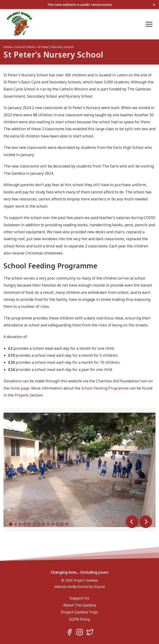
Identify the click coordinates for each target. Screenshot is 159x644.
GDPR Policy (79, 619)
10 (53, 524)
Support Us (79, 598)
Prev (132, 522)
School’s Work (25, 47)
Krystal (99, 587)
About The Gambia (79, 605)
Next (146, 522)
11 (57, 524)
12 (62, 524)
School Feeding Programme (105, 388)
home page (20, 388)
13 (67, 524)
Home (8, 47)
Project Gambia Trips (79, 612)
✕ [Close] (154, 5)
